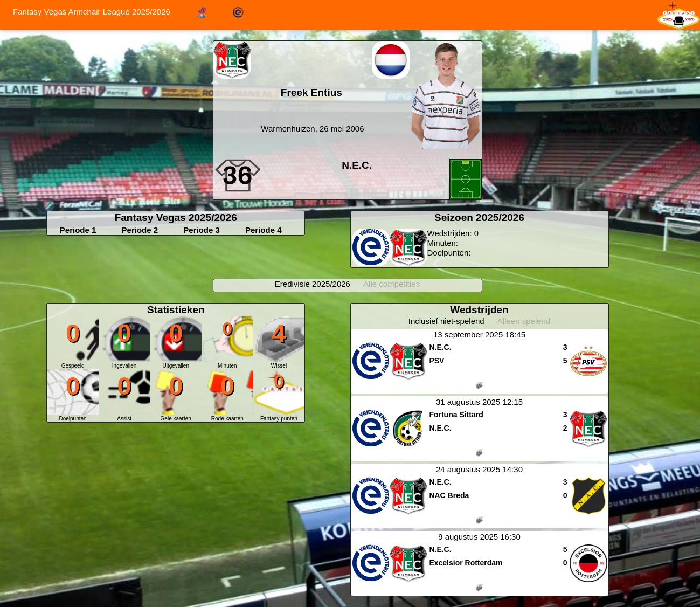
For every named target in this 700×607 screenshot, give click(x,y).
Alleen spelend (524, 321)
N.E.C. (357, 165)
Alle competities (391, 284)
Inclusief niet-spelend (446, 321)
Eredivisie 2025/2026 (313, 284)
